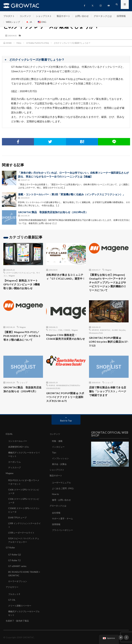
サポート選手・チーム (63, 526)
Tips (54, 461)
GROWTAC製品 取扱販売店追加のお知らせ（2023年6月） (53, 212)
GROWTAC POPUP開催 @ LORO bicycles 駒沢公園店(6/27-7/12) (107, 349)
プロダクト (9, 16)
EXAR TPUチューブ (18, 524)
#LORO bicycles (119, 337)
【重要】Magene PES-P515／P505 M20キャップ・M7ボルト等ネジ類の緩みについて (23, 343)
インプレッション (61, 467)
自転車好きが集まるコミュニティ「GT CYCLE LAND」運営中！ (66, 279)
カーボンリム (15, 470)
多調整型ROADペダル (19, 456)
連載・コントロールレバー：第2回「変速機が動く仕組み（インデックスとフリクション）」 (72, 194)
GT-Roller (11, 554)
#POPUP (95, 337)
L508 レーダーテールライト (22, 539)
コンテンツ (25, 16)
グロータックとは (103, 16)
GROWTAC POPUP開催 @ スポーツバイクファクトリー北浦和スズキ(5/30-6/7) (66, 406)
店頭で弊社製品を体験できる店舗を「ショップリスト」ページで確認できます (108, 400)
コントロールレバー (18, 450)
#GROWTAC (105, 337)
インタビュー (59, 456)
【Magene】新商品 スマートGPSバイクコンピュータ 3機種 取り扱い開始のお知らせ (23, 285)
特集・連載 (58, 450)
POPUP (52, 393)
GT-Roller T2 (15, 566)
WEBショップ (13, 22)
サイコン (53, 337)
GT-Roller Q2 (15, 560)
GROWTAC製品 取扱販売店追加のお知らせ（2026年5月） (23, 400)
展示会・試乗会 (60, 473)
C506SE (67, 337)
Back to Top (66, 430)
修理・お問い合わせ (62, 508)
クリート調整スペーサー (21, 610)
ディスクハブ (15, 476)
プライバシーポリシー (63, 537)
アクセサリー (13, 592)
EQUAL (10, 443)
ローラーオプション (18, 586)
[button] (66, 60)
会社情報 (57, 520)
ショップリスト (44, 16)
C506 (60, 337)
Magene (12, 276)
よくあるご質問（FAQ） (64, 496)
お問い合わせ (82, 16)
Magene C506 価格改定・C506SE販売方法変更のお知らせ (65, 346)
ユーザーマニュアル (62, 491)
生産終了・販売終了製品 (18, 625)
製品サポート (63, 16)
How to (56, 502)
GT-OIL (12, 604)
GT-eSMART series (18, 572)
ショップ (24, 390)
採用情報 (121, 16)
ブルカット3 (14, 599)
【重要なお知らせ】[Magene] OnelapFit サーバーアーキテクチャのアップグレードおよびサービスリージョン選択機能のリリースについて (108, 286)
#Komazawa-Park (96, 340)
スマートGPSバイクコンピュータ (20, 273)
